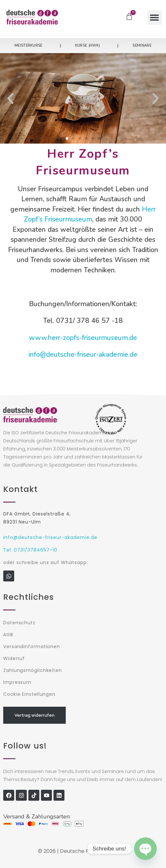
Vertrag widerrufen (34, 715)
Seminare (142, 46)
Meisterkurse (30, 46)
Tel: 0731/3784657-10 (30, 550)
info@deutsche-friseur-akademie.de (83, 354)
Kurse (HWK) (89, 46)
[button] (155, 18)
